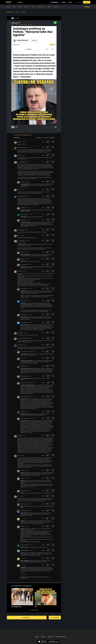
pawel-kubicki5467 (22, 196)
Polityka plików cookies (61, 637)
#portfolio (22, 25)
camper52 (23, 259)
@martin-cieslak (24, 325)
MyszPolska (23, 208)
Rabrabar (20, 271)
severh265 (20, 345)
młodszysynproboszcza (23, 338)
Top (70, 2)
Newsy (49, 7)
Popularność (52, 138)
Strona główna (10, 12)
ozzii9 (19, 235)
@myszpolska (24, 217)
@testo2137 (23, 261)
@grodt (22, 473)
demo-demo (23, 301)
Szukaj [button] (87, 7)
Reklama (43, 637)
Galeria (20, 7)
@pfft (22, 506)
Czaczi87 (22, 470)
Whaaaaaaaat (21, 230)
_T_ (21, 518)
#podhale (30, 25)
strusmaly (23, 182)
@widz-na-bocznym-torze (26, 361)
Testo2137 (23, 252)
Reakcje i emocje (42, 7)
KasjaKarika (20, 333)
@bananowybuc (24, 513)
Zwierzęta (8, 7)
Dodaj (20, 2)
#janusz (18, 25)
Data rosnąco (38, 138)
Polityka (33, 7)
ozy (21, 358)
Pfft (18, 496)
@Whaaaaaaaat (30, 385)
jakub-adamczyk (24, 322)
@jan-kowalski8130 (25, 184)
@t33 (22, 529)
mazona (19, 142)
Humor (14, 7)
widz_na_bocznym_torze (26, 352)
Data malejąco (45, 138)
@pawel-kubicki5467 (25, 210)
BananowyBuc (24, 504)
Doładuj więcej (34, 610)
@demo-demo (24, 317)
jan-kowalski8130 (21, 162)
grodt (19, 455)
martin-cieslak (24, 288)
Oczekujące (54, 2)
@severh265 (23, 354)
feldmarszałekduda (22, 147)
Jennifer (19, 155)
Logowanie (79, 2)
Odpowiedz (43, 142)
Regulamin (50, 637)
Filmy (63, 2)
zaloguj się (26, 135)
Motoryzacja (56, 7)
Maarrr (19, 190)
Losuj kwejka (55, 618)
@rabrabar (23, 291)
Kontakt (37, 637)
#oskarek (26, 25)
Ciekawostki (27, 7)
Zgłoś (59, 130)
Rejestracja (87, 2)
